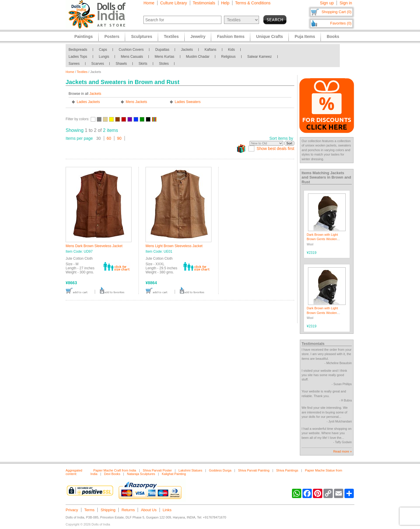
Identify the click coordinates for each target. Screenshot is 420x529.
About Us (149, 510)
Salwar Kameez (260, 57)
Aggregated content (74, 472)
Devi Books (112, 474)
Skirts (143, 64)
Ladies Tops (78, 57)
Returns (128, 510)
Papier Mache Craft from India (115, 470)
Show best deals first (275, 149)
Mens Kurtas (164, 57)
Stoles (164, 64)
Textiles (82, 72)
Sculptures (141, 36)
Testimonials (204, 3)
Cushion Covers (131, 50)
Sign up (327, 3)
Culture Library (174, 3)
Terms (89, 510)
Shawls (121, 64)
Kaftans (210, 50)
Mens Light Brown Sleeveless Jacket (174, 246)
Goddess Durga (220, 470)
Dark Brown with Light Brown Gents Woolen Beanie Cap (322, 239)
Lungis (104, 57)
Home (149, 3)
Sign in (346, 3)
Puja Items (305, 36)
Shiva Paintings (287, 470)
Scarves (98, 64)
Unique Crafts (269, 36)
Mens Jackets (136, 102)
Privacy (72, 510)
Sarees (74, 64)
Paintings (84, 36)
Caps (103, 50)
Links (167, 510)
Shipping (108, 510)
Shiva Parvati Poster (157, 470)
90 (119, 138)
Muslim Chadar (198, 57)
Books (333, 36)
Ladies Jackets (88, 102)
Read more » (342, 451)
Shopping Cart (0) (336, 12)
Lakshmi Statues (190, 470)
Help (225, 3)
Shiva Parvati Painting (254, 470)
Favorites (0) (341, 23)
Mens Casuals (132, 57)
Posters (112, 36)
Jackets (187, 50)
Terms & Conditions (253, 3)
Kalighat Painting (174, 474)
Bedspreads (78, 50)
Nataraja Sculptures (141, 474)
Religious (228, 57)
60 (109, 138)
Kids (231, 50)
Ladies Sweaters (188, 102)
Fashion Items (231, 36)
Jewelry (198, 36)
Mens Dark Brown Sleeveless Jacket (94, 246)
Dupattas (162, 50)
